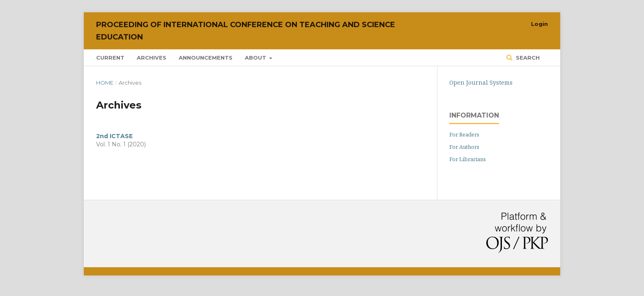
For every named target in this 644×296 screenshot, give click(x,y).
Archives (152, 58)
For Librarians (468, 159)
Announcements (206, 58)
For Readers (464, 134)
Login (539, 24)
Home (105, 83)
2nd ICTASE (114, 136)
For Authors (464, 147)
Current (110, 58)
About (256, 58)
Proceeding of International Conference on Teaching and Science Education (246, 31)
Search (527, 58)
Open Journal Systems (481, 82)
